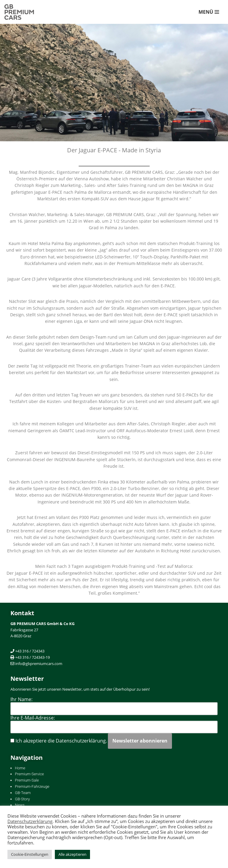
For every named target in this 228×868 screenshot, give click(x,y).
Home (20, 768)
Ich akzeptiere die (59, 741)
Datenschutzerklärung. (81, 741)
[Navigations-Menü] (209, 12)
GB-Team (23, 793)
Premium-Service (29, 774)
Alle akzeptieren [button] (72, 854)
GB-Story (22, 799)
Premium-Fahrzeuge (32, 786)
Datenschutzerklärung (30, 821)
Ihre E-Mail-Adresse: (33, 718)
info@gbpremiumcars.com (39, 664)
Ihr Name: (21, 699)
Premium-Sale (27, 780)
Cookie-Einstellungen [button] (30, 854)
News (20, 805)
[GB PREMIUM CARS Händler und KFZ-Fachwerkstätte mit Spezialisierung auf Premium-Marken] (22, 12)
